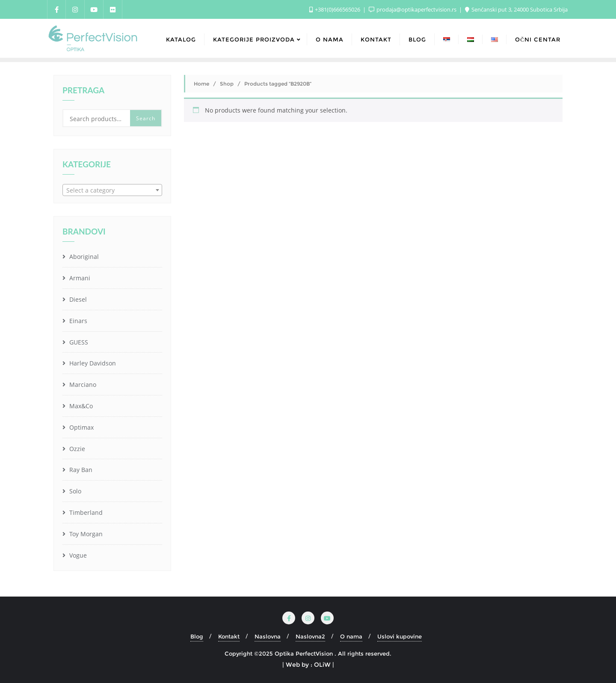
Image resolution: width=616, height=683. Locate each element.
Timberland (85, 512)
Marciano (82, 385)
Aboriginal (83, 257)
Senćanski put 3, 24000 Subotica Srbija (516, 9)
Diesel (77, 299)
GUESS (78, 342)
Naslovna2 (310, 636)
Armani (79, 278)
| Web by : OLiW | (308, 665)
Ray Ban (80, 470)
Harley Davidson (92, 363)
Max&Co (80, 406)
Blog (197, 636)
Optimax (81, 427)
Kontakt (229, 636)
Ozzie (76, 449)
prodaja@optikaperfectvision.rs (413, 9)
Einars (77, 321)
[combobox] (112, 190)
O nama (351, 636)
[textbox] (112, 190)
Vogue (77, 555)
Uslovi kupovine (400, 636)
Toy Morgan (85, 534)
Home (201, 84)
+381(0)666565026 (335, 9)
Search (146, 118)
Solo (74, 491)
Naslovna (268, 636)
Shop (227, 84)
